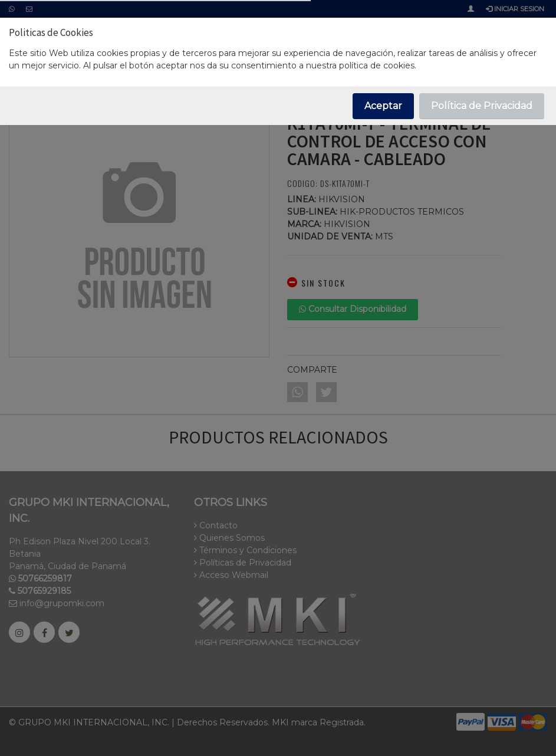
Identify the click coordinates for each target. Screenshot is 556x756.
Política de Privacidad (482, 106)
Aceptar (383, 106)
